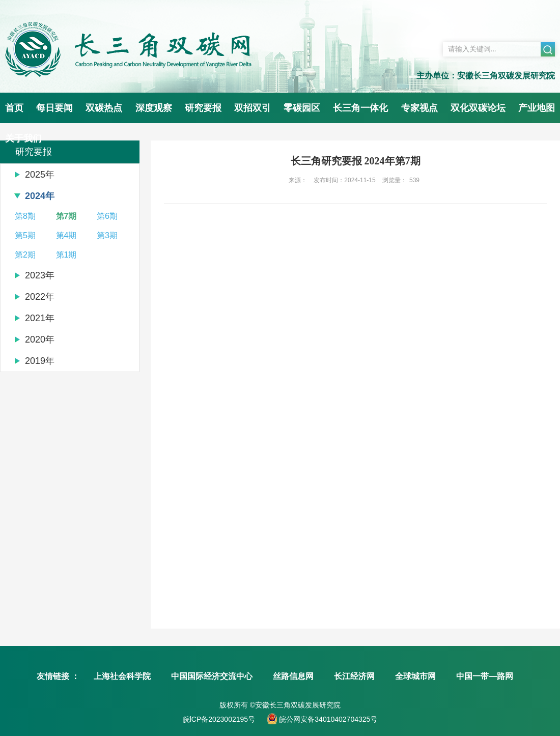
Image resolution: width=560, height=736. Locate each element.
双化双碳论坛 (478, 108)
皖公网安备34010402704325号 (327, 719)
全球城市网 (415, 676)
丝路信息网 (293, 676)
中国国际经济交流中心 (212, 676)
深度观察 (154, 108)
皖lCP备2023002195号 (219, 719)
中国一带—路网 (485, 676)
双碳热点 (104, 108)
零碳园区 (302, 108)
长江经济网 (354, 676)
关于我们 (23, 138)
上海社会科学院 (122, 676)
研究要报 (203, 108)
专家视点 (419, 108)
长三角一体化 (360, 108)
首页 (14, 108)
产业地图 (537, 108)
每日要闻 (54, 108)
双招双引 (253, 108)
